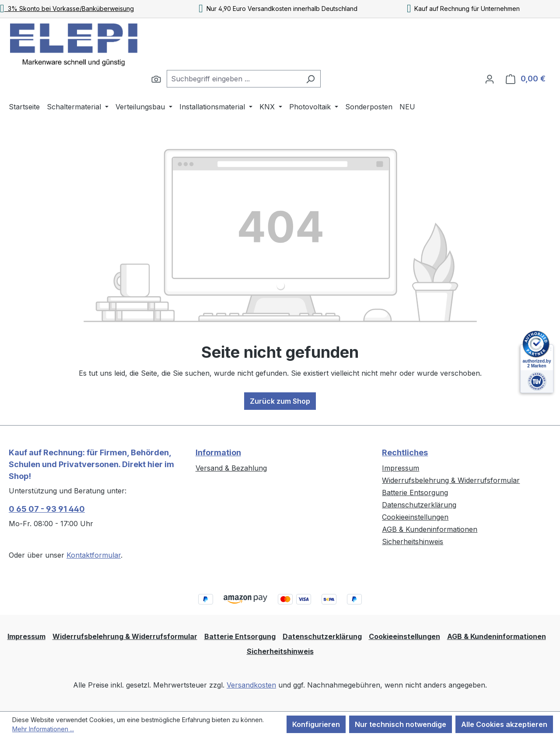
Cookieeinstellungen (415, 517)
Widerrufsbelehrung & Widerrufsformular (451, 480)
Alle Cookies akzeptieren (504, 724)
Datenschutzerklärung (419, 505)
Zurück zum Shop (280, 401)
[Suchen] (156, 79)
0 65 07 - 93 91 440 (47, 509)
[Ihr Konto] (490, 79)
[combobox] (234, 79)
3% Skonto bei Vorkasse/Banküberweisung (67, 9)
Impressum (401, 468)
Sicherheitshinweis (413, 541)
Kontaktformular (94, 555)
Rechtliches (405, 452)
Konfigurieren (316, 724)
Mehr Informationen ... (43, 729)
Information (218, 452)
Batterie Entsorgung (415, 492)
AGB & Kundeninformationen (430, 529)
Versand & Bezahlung (231, 468)
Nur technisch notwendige (401, 724)
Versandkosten (251, 685)
